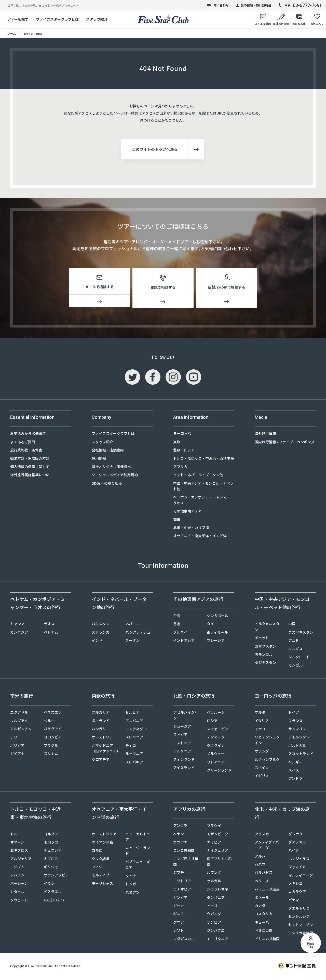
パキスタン (101, 625)
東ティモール (217, 633)
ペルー (49, 721)
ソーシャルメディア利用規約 (115, 476)
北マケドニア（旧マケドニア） (105, 749)
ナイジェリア (218, 851)
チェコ (131, 746)
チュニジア (53, 851)
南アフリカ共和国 (219, 862)
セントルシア (299, 917)
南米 (177, 520)
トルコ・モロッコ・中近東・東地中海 (203, 459)
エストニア (182, 744)
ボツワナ (180, 843)
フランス (295, 721)
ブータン (132, 641)
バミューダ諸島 (267, 890)
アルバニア (134, 721)
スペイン (262, 769)
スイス (294, 771)
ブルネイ (180, 633)
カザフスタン (265, 647)
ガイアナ (17, 755)
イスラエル (53, 893)
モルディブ (100, 876)
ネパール (132, 625)
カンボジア (19, 633)
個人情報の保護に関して (30, 468)
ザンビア (214, 923)
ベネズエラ (53, 713)
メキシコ (295, 884)
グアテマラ (297, 843)
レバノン (17, 876)
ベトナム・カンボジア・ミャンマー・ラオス (203, 501)
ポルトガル (297, 746)
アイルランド (299, 738)
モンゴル (295, 666)
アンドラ (295, 779)
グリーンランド (219, 771)
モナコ (260, 730)
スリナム (51, 755)
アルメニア (182, 752)
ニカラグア (297, 893)
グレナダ (295, 835)
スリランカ (101, 633)
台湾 (177, 617)
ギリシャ (51, 868)
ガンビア (180, 898)
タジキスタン (265, 663)
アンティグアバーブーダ (267, 846)
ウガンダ (214, 915)
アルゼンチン (21, 730)
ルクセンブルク (267, 760)
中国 (292, 625)
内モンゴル (264, 655)
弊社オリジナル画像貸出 (111, 468)
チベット (262, 639)
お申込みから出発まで (28, 434)
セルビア (132, 713)
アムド (294, 641)
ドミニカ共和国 (267, 939)
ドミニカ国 (264, 931)
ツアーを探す (18, 19)
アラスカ (262, 835)
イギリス (262, 777)
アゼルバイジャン (186, 716)
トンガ (131, 885)
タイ (210, 625)
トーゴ (212, 907)
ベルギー (295, 763)
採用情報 (99, 459)
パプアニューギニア (138, 865)
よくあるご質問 (23, 443)
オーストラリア (104, 835)
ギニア (179, 915)
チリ (14, 738)
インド (97, 641)
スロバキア (134, 763)
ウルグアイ (19, 721)
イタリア (262, 721)
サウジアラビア (56, 876)
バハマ (260, 865)
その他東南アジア (187, 512)
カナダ (260, 907)
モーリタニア (218, 939)
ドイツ (294, 713)
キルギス (295, 649)
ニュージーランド (138, 851)
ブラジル (51, 746)
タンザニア (216, 898)
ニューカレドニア (138, 837)
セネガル (214, 882)
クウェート (19, 901)
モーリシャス (102, 884)
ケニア (179, 923)
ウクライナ (216, 746)
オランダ (262, 752)
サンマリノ (297, 730)
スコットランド (301, 755)
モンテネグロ (136, 730)
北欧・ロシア (184, 451)
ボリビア (17, 746)
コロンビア (53, 738)
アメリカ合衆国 (301, 934)
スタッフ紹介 (97, 19)
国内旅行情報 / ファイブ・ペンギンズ (285, 443)
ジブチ (179, 873)
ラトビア (180, 735)
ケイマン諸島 (102, 843)
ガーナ (179, 907)
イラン (49, 884)
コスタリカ (264, 915)
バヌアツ (132, 893)
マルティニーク (301, 876)
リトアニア (216, 763)
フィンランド (184, 760)
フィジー (99, 868)
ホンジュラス (299, 860)
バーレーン (19, 884)
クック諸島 (101, 860)
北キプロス (19, 851)
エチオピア (182, 890)
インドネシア (184, 641)
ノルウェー (216, 755)
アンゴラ (180, 826)
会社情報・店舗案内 (108, 451)
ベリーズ (262, 882)
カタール (17, 893)
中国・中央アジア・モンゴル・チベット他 (203, 487)
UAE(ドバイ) (54, 901)
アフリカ (180, 468)
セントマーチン (301, 926)
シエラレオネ (218, 890)
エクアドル (19, 713)
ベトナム (51, 633)
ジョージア (182, 727)
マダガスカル (184, 939)
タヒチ (131, 877)
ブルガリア (101, 713)
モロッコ (51, 843)
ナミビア (214, 843)
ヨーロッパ (182, 434)
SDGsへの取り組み (107, 484)
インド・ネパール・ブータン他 (198, 476)
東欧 (177, 443)
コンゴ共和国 (184, 851)
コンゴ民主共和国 (186, 862)
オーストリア (102, 738)
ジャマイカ (297, 868)
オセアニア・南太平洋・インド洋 (200, 537)
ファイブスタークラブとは (57, 19)
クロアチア (101, 760)
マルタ (260, 713)
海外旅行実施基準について (32, 476)
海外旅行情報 (265, 434)
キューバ (262, 923)
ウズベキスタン (301, 633)
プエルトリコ (299, 909)
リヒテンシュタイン (267, 741)
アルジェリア (21, 860)
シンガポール (218, 617)
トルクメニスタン (267, 627)
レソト (179, 931)
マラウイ (214, 826)
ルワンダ (214, 873)
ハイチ (294, 851)
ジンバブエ (216, 931)
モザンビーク (218, 835)
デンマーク (216, 738)
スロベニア (134, 738)
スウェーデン (218, 730)
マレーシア (216, 641)
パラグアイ (53, 730)
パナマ (294, 901)
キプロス (51, 860)
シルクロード (299, 658)
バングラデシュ (138, 633)
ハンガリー (101, 730)
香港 (177, 625)
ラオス (49, 625)
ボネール (262, 898)
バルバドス (264, 873)
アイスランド (184, 769)
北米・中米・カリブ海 (191, 529)
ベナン (179, 835)
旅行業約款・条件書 (26, 451)
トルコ (16, 835)
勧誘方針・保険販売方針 (30, 459)
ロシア (212, 721)
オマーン (17, 843)
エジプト (17, 868)
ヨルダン (51, 835)
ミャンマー (19, 625)
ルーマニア (134, 755)
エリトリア (182, 882)
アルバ (260, 857)
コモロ (97, 851)
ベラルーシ (216, 713)
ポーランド (101, 721)
